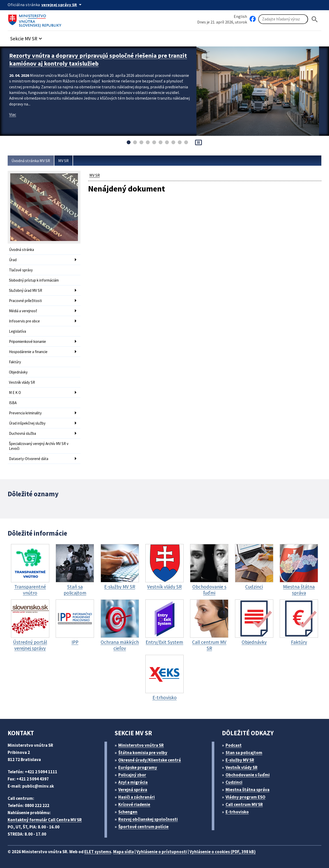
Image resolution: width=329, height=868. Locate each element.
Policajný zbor (132, 775)
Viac (13, 114)
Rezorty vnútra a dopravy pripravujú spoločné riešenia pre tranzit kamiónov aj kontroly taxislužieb (98, 59)
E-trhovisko (237, 812)
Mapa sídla (124, 852)
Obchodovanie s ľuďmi (248, 775)
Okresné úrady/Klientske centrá (150, 760)
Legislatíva (17, 331)
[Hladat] (315, 19)
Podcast (234, 745)
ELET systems (98, 852)
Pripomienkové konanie (27, 341)
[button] (27, 37)
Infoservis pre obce (24, 321)
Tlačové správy (21, 270)
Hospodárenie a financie (28, 352)
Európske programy (138, 767)
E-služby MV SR (240, 760)
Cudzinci (234, 782)
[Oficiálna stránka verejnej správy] (62, 5)
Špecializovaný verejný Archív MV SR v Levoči (39, 446)
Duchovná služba (22, 433)
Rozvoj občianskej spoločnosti (148, 819)
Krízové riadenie (134, 804)
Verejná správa (133, 790)
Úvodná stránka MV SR (31, 161)
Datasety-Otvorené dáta (29, 459)
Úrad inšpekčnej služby (27, 423)
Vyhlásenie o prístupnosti (162, 852)
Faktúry (15, 362)
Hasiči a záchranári (137, 797)
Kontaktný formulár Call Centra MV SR (45, 820)
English (240, 16)
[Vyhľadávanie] (283, 19)
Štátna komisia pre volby (143, 753)
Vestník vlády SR (22, 382)
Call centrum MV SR (244, 804)
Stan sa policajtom (244, 753)
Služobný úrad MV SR (26, 290)
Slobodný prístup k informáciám (34, 280)
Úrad (13, 260)
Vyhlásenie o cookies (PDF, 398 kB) (223, 852)
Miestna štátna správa (248, 790)
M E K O (15, 393)
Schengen (128, 812)
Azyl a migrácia (133, 782)
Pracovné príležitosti (25, 301)
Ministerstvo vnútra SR (141, 745)
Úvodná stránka (21, 250)
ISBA (13, 403)
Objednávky (18, 372)
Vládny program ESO (245, 797)
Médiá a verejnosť (23, 311)
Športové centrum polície (143, 827)
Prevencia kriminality (25, 413)
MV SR (63, 161)
